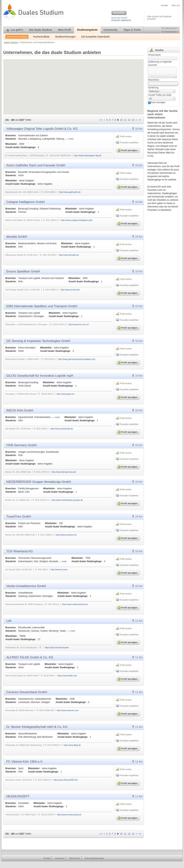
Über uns (176, 5)
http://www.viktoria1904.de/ (66, 780)
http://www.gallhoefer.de (70, 192)
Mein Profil (65, 30)
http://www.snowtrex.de (66, 535)
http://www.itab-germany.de (64, 472)
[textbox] (162, 72)
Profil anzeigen (129, 150)
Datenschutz (75, 858)
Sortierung (153, 88)
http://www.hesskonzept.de (69, 815)
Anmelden (119, 13)
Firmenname (154, 55)
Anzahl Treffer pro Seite (160, 95)
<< (101, 120)
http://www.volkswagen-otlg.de (88, 155)
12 (129, 120)
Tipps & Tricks (132, 30)
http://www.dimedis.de (69, 255)
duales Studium (11, 42)
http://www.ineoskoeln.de (62, 429)
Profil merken (126, 136)
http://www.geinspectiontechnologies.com (77, 359)
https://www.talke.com (67, 676)
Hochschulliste (41, 37)
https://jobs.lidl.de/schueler (57, 647)
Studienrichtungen (65, 37)
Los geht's (15, 30)
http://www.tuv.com (59, 569)
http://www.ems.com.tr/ (79, 324)
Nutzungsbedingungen (94, 858)
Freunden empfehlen (129, 143)
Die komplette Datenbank (95, 37)
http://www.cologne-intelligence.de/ (77, 220)
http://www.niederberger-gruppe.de (67, 500)
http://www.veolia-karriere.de (75, 604)
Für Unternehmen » (170, 28)
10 (121, 120)
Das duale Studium (40, 30)
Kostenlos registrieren (121, 20)
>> (140, 120)
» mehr (70, 139)
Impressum (60, 858)
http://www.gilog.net (65, 394)
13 (133, 120)
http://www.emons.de (70, 290)
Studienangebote (87, 30)
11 (125, 120)
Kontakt (164, 5)
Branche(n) (154, 80)
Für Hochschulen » (170, 32)
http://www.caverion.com (68, 710)
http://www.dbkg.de (72, 745)
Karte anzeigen (158, 102)
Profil (150, 156)
